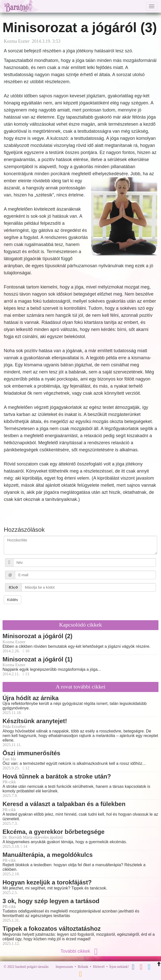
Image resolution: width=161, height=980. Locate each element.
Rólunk (83, 967)
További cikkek (80, 951)
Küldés (13, 600)
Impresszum (64, 967)
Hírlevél (99, 967)
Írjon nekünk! (119, 967)
